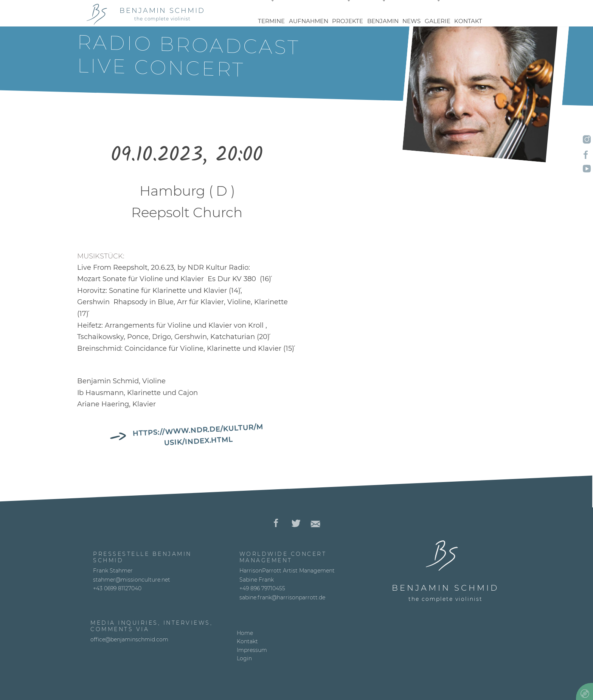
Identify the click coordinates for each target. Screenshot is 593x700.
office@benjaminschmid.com (129, 639)
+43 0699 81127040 (117, 588)
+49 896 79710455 (262, 588)
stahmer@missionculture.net (132, 580)
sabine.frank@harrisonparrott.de (282, 597)
